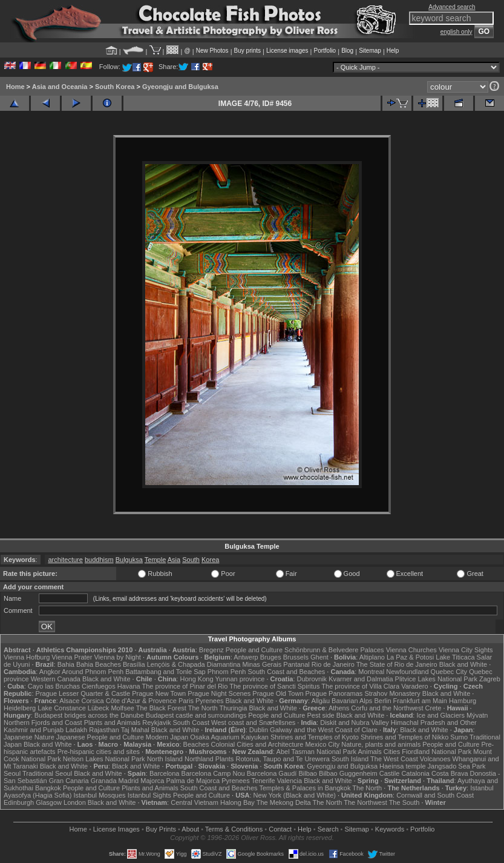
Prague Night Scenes (219, 693)
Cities (392, 752)
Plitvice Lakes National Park (436, 679)
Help (393, 51)
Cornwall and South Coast (435, 795)
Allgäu (320, 701)
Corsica (92, 701)
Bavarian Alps (352, 701)
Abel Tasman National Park (316, 752)
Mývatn (477, 715)
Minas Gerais (262, 664)
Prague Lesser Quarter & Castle (83, 693)
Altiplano (372, 657)
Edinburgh (19, 802)
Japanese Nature (29, 737)
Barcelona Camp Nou (213, 773)
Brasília (134, 664)
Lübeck (98, 708)
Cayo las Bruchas (54, 686)
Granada (104, 781)
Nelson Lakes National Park (104, 759)
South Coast (191, 722)
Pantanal (296, 664)
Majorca (152, 781)
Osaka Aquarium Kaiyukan (229, 737)
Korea (210, 560)
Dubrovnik (312, 679)
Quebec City (449, 672)
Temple (155, 560)
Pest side (320, 715)
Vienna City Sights (466, 650)
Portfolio (325, 51)
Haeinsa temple (402, 766)
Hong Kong (196, 679)
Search (328, 829)
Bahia (66, 664)
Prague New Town (159, 693)
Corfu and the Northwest (387, 708)
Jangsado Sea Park (457, 766)
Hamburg (463, 701)
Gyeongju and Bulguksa (180, 87)
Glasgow (49, 802)
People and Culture (254, 650)
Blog (347, 51)
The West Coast (394, 759)
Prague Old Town (278, 693)
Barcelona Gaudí (272, 773)
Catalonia (415, 773)
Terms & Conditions (234, 829)
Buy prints (247, 51)
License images (287, 51)
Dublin (259, 730)
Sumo (459, 737)
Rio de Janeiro (333, 664)
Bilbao (308, 773)
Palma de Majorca (193, 781)
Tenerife (263, 781)
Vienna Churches (411, 650)
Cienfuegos (99, 686)
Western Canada (56, 679)
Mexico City (322, 744)
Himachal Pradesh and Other (434, 722)
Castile (390, 773)
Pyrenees (209, 701)
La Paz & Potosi (410, 657)
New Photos (212, 51)
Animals (370, 752)
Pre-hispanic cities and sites (99, 752)
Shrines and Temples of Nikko (404, 737)
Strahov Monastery (392, 693)
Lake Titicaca (455, 657)
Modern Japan (167, 737)
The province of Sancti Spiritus (274, 686)
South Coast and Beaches (286, 672)
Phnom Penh (227, 672)
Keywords (390, 829)
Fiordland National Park (437, 752)
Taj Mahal (135, 730)
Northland (199, 759)
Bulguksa (129, 560)
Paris (186, 701)
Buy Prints (161, 829)
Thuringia (234, 708)
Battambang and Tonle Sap (165, 672)
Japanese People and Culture (100, 737)
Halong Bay (237, 802)
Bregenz (211, 650)
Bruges (271, 657)
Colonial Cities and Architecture (257, 744)
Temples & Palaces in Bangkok (305, 788)
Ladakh (76, 730)
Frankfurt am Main (420, 701)
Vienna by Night (117, 657)
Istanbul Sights (149, 795)
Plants (225, 759)
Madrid (129, 781)
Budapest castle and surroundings (196, 715)
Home (15, 87)
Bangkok (48, 788)
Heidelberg (20, 708)
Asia (174, 560)
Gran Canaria (69, 781)
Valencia (290, 781)
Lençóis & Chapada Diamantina (194, 664)
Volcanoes (435, 759)
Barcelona (165, 773)
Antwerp (246, 657)
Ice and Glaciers (440, 715)
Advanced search (452, 7)
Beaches (196, 744)
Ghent (319, 657)
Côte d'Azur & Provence (141, 701)
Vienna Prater (72, 657)
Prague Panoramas (334, 693)
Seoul (12, 773)
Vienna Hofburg (27, 657)
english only (457, 32)
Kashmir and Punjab (34, 730)
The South (404, 802)
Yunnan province (240, 679)
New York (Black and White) (295, 795)
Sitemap (370, 51)
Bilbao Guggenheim (348, 773)
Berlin (382, 701)
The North (203, 708)
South (191, 560)
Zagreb (490, 679)
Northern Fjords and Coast (43, 722)
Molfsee (123, 708)
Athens (339, 708)
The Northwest (365, 802)
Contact (280, 829)
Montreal (371, 672)
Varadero (414, 686)
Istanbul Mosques (99, 795)
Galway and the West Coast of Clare (324, 730)
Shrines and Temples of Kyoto (315, 737)
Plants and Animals (113, 722)
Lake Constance (62, 708)
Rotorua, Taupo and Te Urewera (283, 759)
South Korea (115, 87)
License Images (116, 829)
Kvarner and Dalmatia (361, 679)
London (75, 802)
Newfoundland (407, 672)
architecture (65, 560)
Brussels (296, 657)
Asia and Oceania (60, 87)
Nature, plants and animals (381, 744)
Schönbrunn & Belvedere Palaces (334, 650)
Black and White (463, 664)
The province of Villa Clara (360, 686)
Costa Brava (450, 773)
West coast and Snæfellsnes (253, 722)
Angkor (50, 672)
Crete (434, 708)
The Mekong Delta (284, 802)
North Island (165, 759)
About (190, 829)
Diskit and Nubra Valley (355, 722)
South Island (350, 759)
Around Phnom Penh (93, 672)
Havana (129, 686)
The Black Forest (161, 708)
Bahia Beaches (99, 664)
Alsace (69, 701)
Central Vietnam (195, 802)
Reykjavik (156, 722)
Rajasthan (104, 730)
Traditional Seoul (47, 773)
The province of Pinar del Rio (185, 686)
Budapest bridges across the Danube (89, 715)
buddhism (99, 560)
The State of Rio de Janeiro (397, 664)
